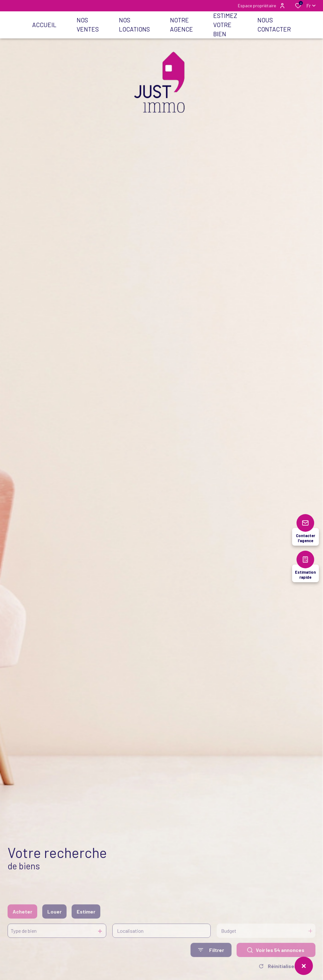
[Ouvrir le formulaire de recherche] (211, 959)
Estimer (86, 920)
